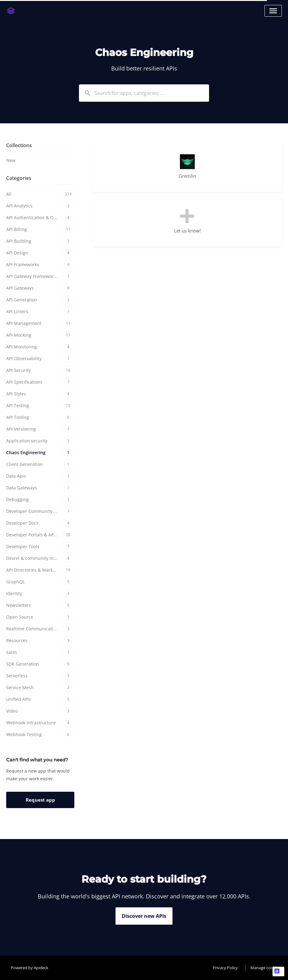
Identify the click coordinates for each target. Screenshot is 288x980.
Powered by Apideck (30, 968)
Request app (40, 800)
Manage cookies (265, 968)
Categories (19, 178)
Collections (19, 145)
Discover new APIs (144, 916)
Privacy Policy (225, 968)
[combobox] (144, 93)
